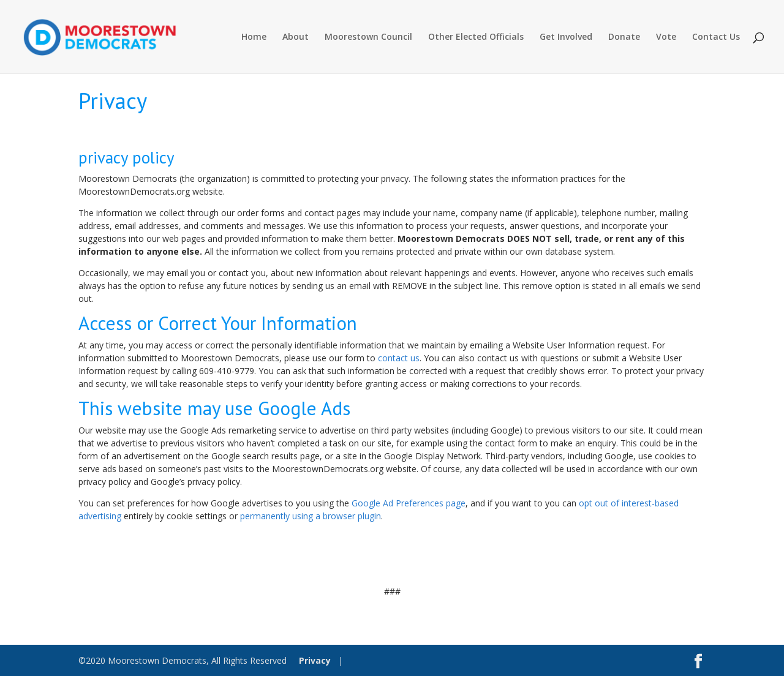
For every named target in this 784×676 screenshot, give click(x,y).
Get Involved (566, 37)
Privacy (315, 660)
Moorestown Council (368, 37)
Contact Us (716, 37)
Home (254, 37)
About (296, 37)
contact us (399, 358)
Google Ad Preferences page (409, 503)
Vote (666, 37)
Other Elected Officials (476, 37)
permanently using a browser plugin (311, 516)
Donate (624, 37)
